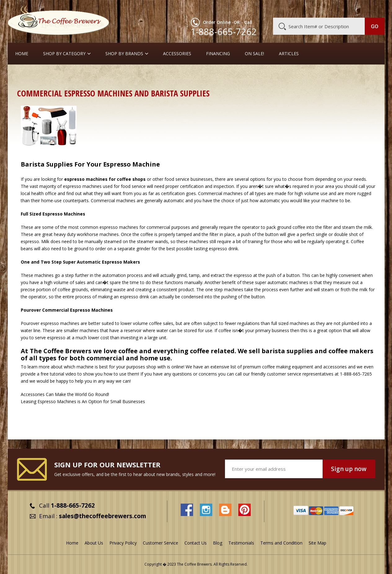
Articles (289, 54)
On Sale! (254, 54)
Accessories (177, 54)
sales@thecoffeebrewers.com (103, 516)
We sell (275, 351)
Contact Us (196, 543)
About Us (271, 8)
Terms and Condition (281, 543)
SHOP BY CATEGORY (64, 54)
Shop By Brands (124, 54)
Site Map (317, 543)
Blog (332, 8)
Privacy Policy (123, 543)
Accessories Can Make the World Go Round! (65, 394)
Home (22, 54)
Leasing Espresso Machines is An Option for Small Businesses (83, 401)
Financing (218, 54)
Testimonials (241, 543)
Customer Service (304, 8)
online (177, 367)
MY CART (372, 8)
